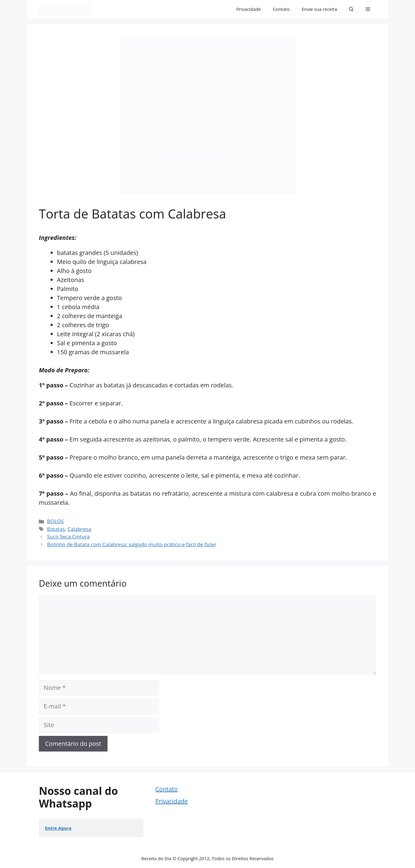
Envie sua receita (319, 9)
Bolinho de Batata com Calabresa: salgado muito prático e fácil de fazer (132, 544)
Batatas (56, 529)
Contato (281, 9)
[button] (351, 9)
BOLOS (55, 521)
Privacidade (249, 9)
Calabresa (80, 529)
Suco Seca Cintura (68, 536)
